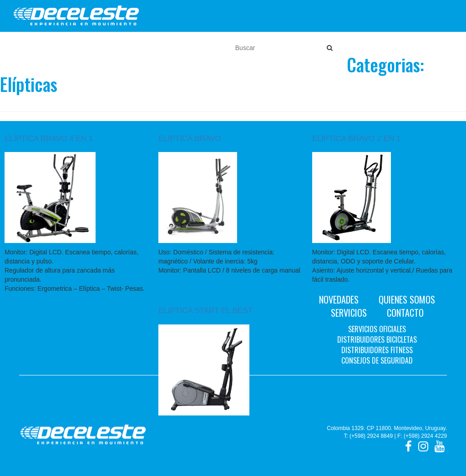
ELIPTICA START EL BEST (205, 311)
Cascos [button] (164, 48)
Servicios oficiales (377, 329)
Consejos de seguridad (377, 360)
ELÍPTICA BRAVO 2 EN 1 (356, 139)
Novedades (339, 299)
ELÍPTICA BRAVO (190, 139)
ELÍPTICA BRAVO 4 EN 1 (49, 139)
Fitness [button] (127, 48)
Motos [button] (43, 48)
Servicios (349, 313)
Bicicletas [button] (84, 48)
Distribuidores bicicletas (377, 339)
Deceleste (76, 16)
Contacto (405, 313)
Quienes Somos (407, 299)
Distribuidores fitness (377, 350)
